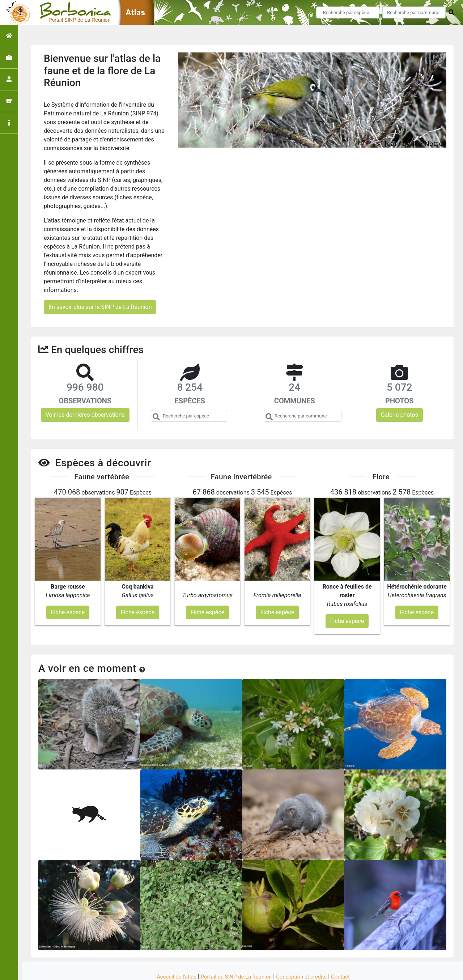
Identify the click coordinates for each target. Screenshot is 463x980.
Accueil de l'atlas (171, 948)
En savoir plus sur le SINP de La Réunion (100, 307)
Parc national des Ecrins (308, 970)
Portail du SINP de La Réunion (235, 948)
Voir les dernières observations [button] (85, 415)
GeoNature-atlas (219, 970)
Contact (347, 948)
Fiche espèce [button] (68, 584)
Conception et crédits (305, 948)
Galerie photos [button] (400, 415)
